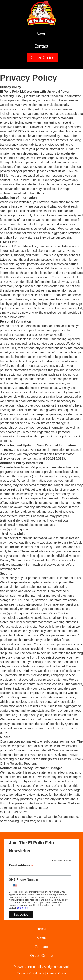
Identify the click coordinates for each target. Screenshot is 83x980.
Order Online (43, 58)
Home (41, 929)
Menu (41, 34)
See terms (22, 908)
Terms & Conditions (31, 973)
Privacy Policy (56, 973)
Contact (41, 46)
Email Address (21, 865)
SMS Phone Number (24, 879)
